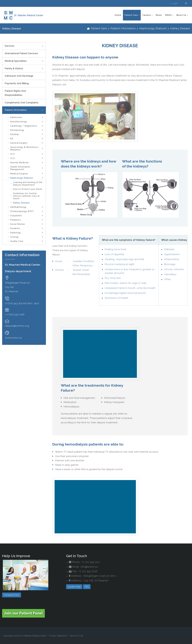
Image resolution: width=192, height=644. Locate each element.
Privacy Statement (58, 636)
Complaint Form (12, 595)
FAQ (87, 587)
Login (175, 3)
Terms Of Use (76, 636)
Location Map (74, 587)
